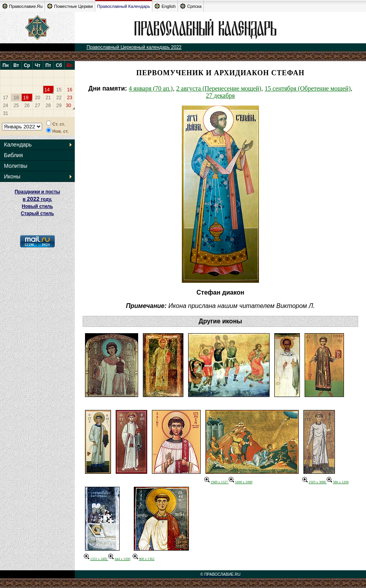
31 (5, 113)
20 (38, 98)
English (165, 6)
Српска (191, 6)
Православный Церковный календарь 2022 (134, 47)
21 (48, 98)
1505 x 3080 (314, 482)
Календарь (18, 145)
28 (48, 106)
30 (68, 106)
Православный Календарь (124, 6)
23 (69, 98)
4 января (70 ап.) (151, 88)
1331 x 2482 (96, 559)
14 (47, 90)
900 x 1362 (144, 559)
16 (69, 90)
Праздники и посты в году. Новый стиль (37, 199)
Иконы (12, 176)
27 (38, 106)
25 (16, 106)
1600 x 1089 (240, 482)
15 (59, 90)
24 (5, 106)
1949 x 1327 (216, 482)
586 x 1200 (338, 482)
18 (16, 98)
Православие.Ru (22, 6)
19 (26, 98)
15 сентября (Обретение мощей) (308, 88)
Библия (13, 155)
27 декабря (220, 96)
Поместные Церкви (70, 6)
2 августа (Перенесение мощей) (219, 88)
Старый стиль (37, 213)
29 (59, 106)
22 (59, 98)
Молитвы (16, 166)
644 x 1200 (119, 559)
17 (5, 98)
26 (27, 106)
